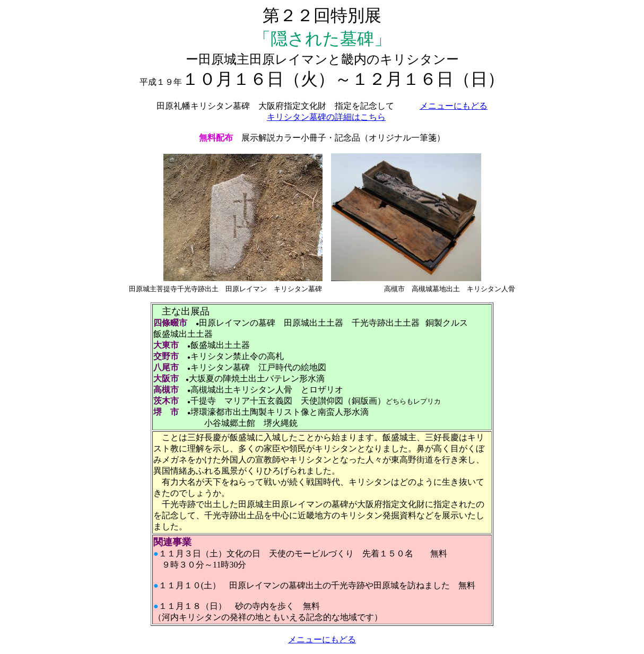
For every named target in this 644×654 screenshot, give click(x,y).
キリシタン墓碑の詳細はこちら (326, 117)
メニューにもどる (454, 106)
